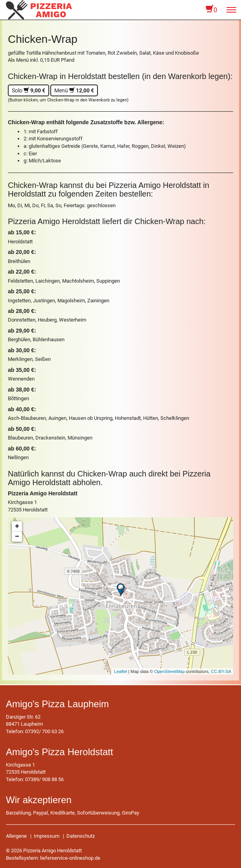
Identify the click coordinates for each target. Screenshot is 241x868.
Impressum (47, 836)
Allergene (16, 836)
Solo (29, 90)
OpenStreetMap (169, 671)
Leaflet (120, 671)
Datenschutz (81, 836)
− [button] (17, 537)
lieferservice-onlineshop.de (70, 858)
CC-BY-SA (221, 671)
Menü (74, 90)
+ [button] (17, 526)
